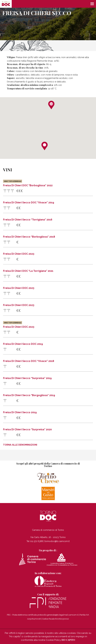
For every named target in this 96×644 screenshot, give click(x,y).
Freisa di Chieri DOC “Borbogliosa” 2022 (28, 183)
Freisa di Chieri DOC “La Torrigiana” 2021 (28, 271)
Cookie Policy (53, 640)
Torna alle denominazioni (20, 445)
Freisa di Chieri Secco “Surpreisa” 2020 (27, 430)
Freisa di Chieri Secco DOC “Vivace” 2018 (29, 361)
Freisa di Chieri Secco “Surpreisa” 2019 (27, 378)
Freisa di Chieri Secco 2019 (20, 412)
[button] (45, 146)
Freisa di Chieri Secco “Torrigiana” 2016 (28, 220)
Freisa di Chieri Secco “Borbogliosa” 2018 (29, 237)
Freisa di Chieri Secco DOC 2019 (23, 344)
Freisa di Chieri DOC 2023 (19, 254)
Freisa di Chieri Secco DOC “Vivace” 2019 (29, 203)
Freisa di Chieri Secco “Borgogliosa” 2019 (29, 395)
